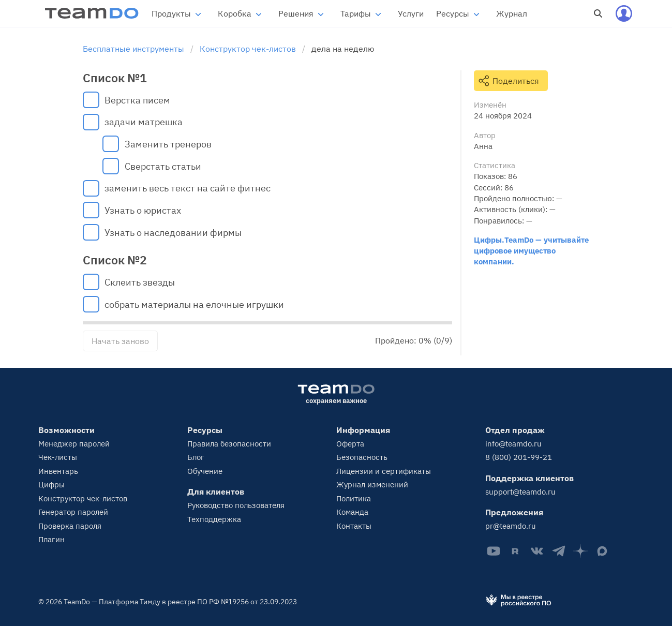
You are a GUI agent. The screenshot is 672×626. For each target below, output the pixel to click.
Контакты (354, 526)
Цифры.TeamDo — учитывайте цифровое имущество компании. (531, 251)
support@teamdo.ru (520, 492)
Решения (296, 13)
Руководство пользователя (236, 505)
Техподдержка (214, 519)
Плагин (51, 539)
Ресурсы (453, 13)
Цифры (51, 485)
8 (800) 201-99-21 (519, 457)
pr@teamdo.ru (511, 526)
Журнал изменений (372, 485)
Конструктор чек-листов (83, 498)
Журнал (512, 13)
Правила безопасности (229, 444)
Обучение (205, 471)
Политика (354, 498)
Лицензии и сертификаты (384, 471)
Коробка (235, 13)
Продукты (171, 13)
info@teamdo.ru (513, 444)
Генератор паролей (73, 512)
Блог (196, 457)
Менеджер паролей (74, 444)
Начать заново (120, 341)
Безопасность (362, 457)
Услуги (411, 13)
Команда (352, 512)
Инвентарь (58, 471)
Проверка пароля (70, 526)
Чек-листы (58, 457)
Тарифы (356, 13)
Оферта (350, 444)
